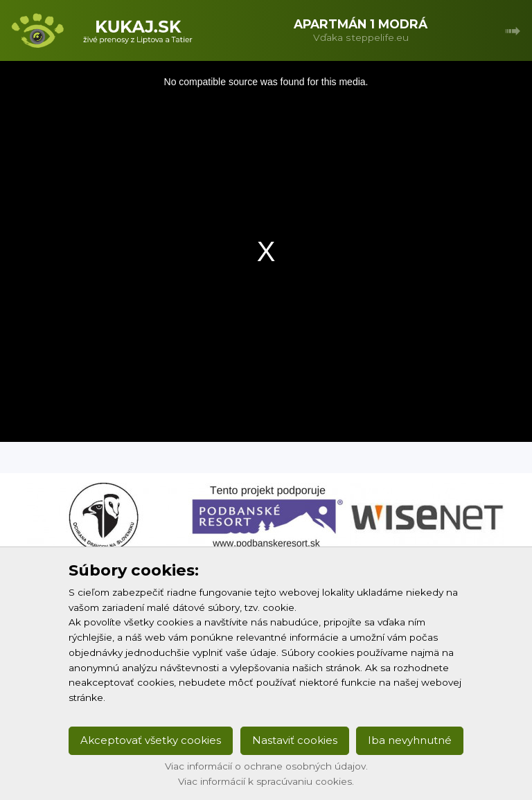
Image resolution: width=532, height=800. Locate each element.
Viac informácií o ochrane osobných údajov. (266, 766)
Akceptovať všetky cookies (151, 740)
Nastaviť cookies (295, 740)
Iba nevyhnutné (410, 740)
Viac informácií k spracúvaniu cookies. (266, 781)
